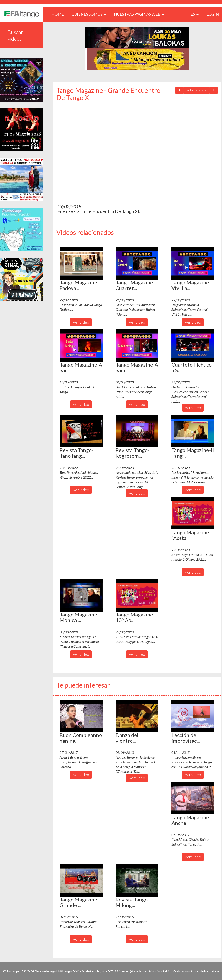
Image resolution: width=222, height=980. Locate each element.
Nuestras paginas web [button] (139, 14)
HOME (59, 14)
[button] (81, 263)
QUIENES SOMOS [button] (89, 14)
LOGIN (213, 14)
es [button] (195, 14)
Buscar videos (15, 35)
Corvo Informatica (205, 971)
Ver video (81, 322)
